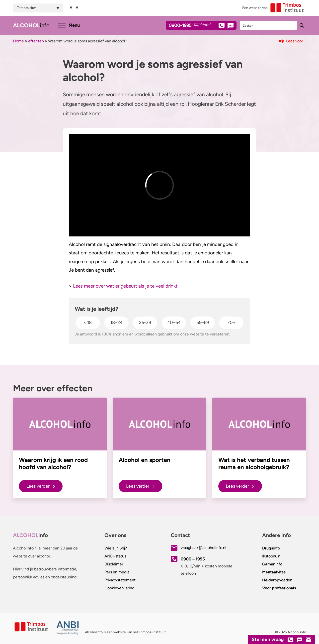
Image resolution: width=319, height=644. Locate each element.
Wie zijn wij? (116, 548)
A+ (78, 8)
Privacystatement (120, 580)
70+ (231, 322)
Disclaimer (114, 564)
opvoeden (277, 580)
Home (18, 41)
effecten (36, 41)
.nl (272, 556)
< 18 (88, 322)
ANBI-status (115, 556)
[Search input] (269, 25)
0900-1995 (197, 26)
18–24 (117, 322)
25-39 (145, 322)
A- (72, 8)
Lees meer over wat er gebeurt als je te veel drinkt (125, 286)
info (271, 548)
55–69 (203, 322)
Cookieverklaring (119, 588)
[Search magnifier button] (302, 25)
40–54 (174, 322)
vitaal (274, 572)
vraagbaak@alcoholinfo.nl (203, 548)
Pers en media (117, 572)
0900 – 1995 (193, 559)
